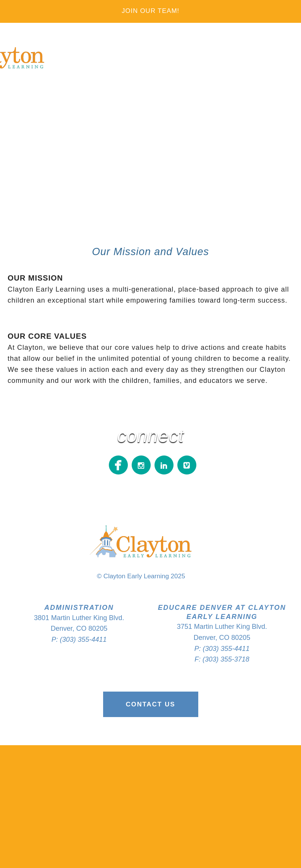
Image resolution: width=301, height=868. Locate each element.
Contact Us (150, 704)
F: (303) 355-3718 (222, 659)
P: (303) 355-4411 (79, 639)
